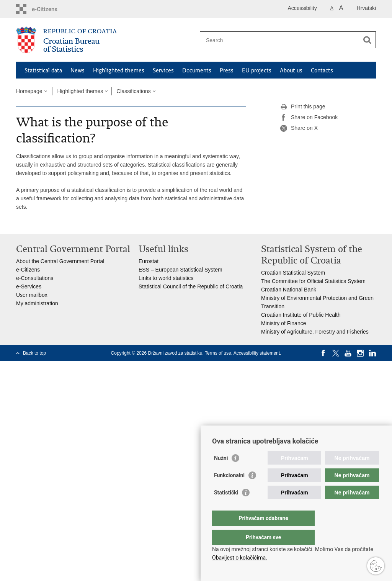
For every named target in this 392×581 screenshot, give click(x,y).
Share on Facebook (309, 118)
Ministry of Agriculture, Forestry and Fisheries (315, 332)
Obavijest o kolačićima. (240, 558)
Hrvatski (366, 8)
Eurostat (149, 261)
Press (227, 70)
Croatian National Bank (289, 290)
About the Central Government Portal (60, 261)
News (78, 70)
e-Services (29, 286)
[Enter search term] (280, 40)
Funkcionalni (229, 491)
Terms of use (218, 353)
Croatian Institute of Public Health (301, 315)
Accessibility (302, 8)
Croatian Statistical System (293, 273)
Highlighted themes (119, 70)
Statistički (226, 508)
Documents (197, 70)
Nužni (221, 473)
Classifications (133, 91)
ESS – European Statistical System (180, 270)
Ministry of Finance (283, 323)
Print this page (303, 107)
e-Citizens (28, 270)
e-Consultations (35, 278)
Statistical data (43, 70)
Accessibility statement (257, 353)
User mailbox (32, 295)
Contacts (322, 70)
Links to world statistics (166, 278)
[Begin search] (367, 40)
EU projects (257, 70)
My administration (37, 303)
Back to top (34, 353)
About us (291, 70)
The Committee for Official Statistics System (313, 281)
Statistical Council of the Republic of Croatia (191, 286)
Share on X (299, 128)
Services (163, 70)
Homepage (29, 91)
